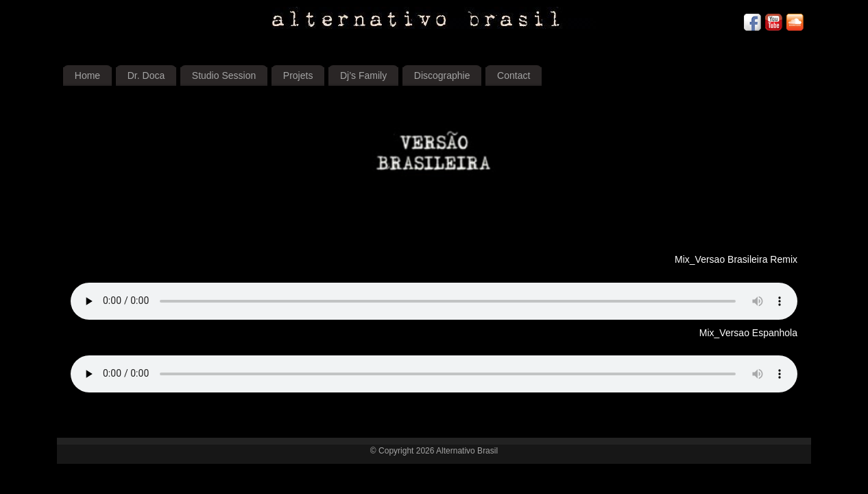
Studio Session (224, 75)
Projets (298, 75)
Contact (514, 75)
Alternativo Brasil (467, 451)
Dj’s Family (363, 75)
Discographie (442, 75)
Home (87, 75)
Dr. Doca (146, 75)
